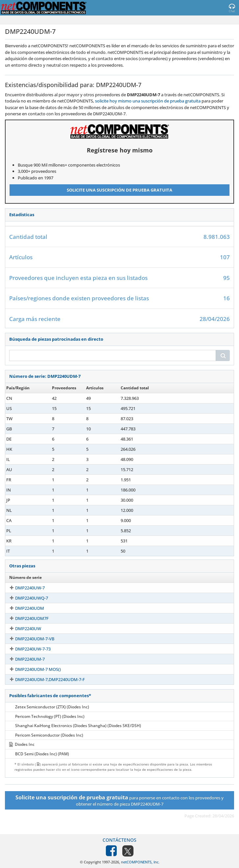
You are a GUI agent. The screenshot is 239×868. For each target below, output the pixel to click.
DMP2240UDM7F (26, 618)
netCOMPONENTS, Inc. (140, 862)
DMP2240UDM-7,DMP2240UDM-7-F (44, 679)
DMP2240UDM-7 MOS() (32, 669)
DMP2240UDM (24, 608)
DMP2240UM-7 (24, 659)
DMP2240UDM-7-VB (29, 639)
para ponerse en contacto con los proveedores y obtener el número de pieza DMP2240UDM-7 (120, 800)
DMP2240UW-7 (24, 588)
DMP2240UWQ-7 (26, 598)
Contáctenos (120, 840)
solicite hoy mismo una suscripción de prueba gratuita (148, 101)
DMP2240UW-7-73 (27, 649)
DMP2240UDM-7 (25, 398)
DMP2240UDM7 (25, 500)
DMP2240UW (22, 628)
